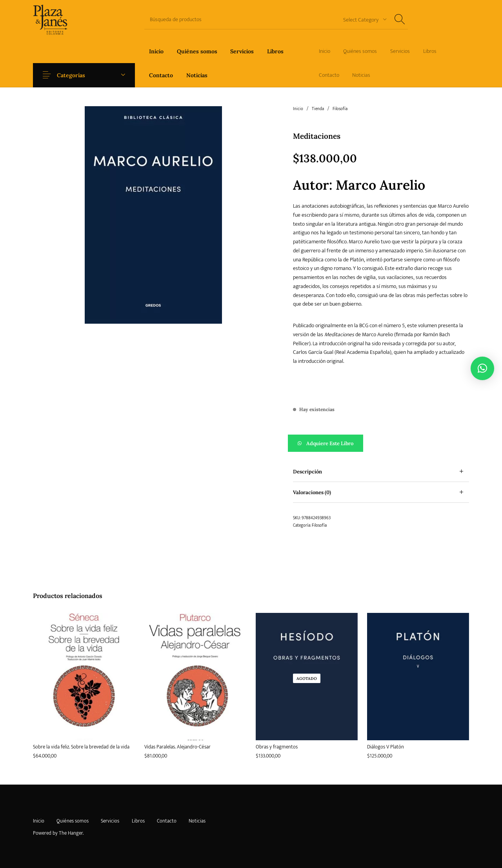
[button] (381, 443)
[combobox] (362, 19)
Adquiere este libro (330, 443)
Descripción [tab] (307, 472)
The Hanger (71, 833)
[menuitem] (156, 51)
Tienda (318, 109)
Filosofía (340, 109)
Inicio (298, 109)
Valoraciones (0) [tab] (312, 492)
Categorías (75, 75)
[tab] (381, 472)
